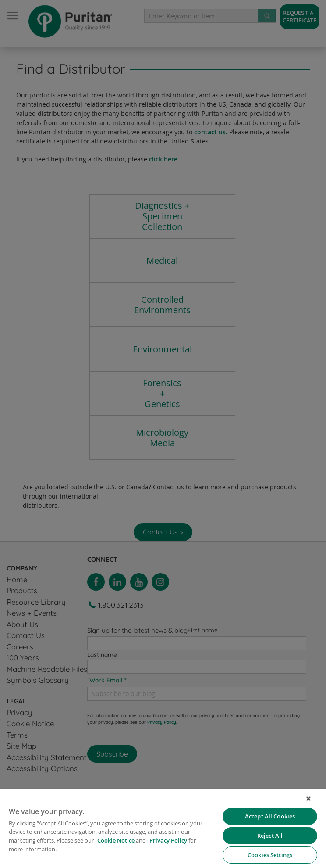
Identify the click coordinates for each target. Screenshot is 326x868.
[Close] (308, 799)
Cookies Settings (270, 855)
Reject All (270, 836)
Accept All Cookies (270, 816)
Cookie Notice (116, 840)
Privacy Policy (168, 840)
